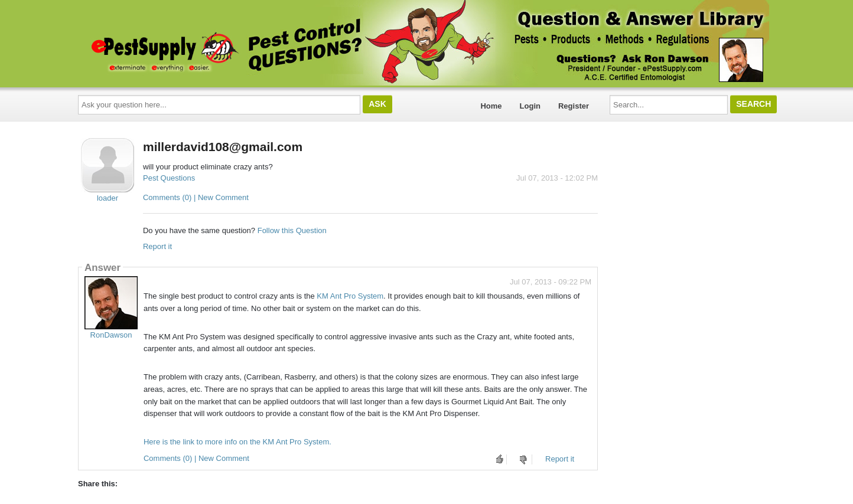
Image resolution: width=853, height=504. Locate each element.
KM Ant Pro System (350, 296)
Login (530, 106)
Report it (157, 246)
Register (574, 106)
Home (491, 106)
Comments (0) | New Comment (196, 197)
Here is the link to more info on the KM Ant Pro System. (237, 442)
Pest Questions (169, 178)
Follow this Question (292, 230)
